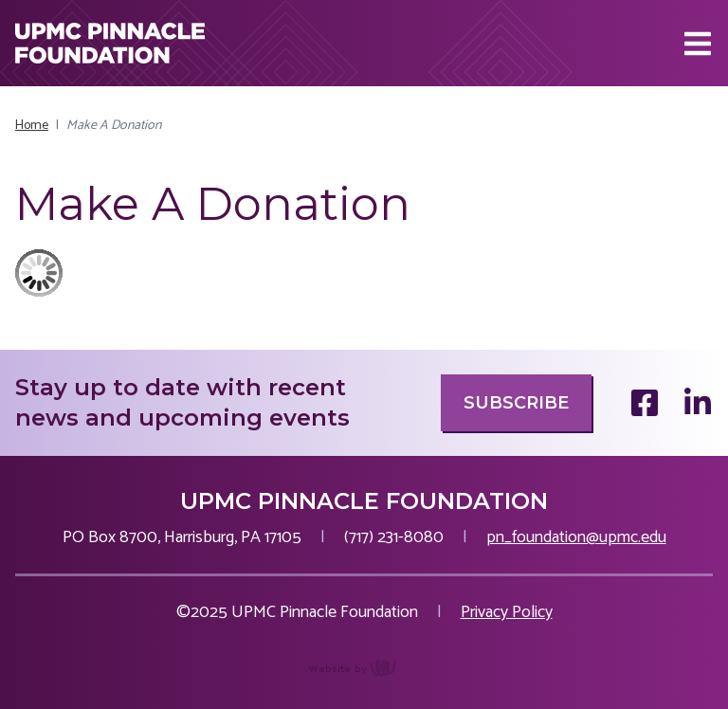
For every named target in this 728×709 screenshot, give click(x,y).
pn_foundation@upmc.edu (576, 537)
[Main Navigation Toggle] (698, 44)
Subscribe (516, 403)
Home (32, 126)
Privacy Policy (507, 612)
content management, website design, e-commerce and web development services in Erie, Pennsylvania (364, 678)
